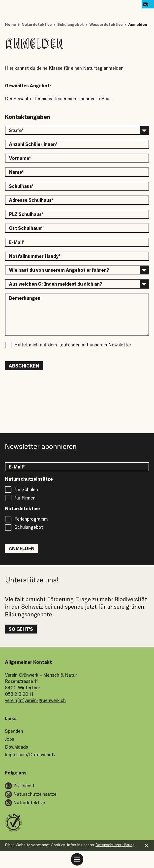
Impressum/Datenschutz (30, 755)
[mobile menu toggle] (77, 859)
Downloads (16, 747)
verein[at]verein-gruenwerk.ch (35, 700)
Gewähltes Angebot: (28, 86)
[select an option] (77, 130)
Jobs (10, 739)
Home (11, 24)
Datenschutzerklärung (115, 845)
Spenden (14, 731)
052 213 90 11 (19, 694)
